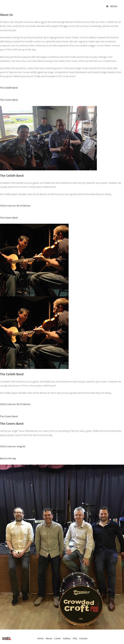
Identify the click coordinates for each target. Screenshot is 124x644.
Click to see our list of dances (15, 206)
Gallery (67, 638)
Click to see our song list (13, 446)
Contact (83, 638)
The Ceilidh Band (9, 88)
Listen (58, 638)
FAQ (75, 638)
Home (40, 638)
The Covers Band (9, 100)
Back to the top (8, 458)
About (49, 638)
